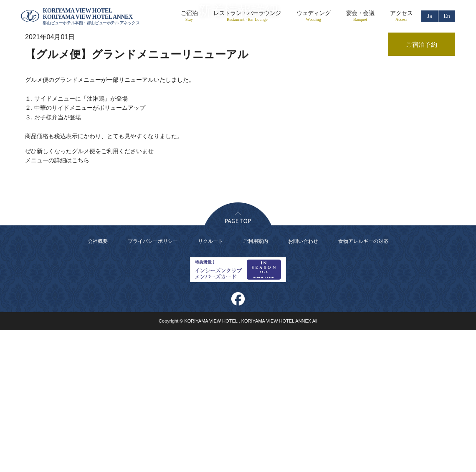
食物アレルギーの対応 (363, 383)
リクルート (210, 383)
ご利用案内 (256, 383)
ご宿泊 (189, 16)
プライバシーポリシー (153, 383)
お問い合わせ (303, 383)
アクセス (401, 16)
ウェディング (313, 16)
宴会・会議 (360, 16)
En (447, 16)
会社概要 (98, 383)
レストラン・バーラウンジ (247, 16)
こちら (81, 303)
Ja (430, 16)
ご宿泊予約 (422, 45)
